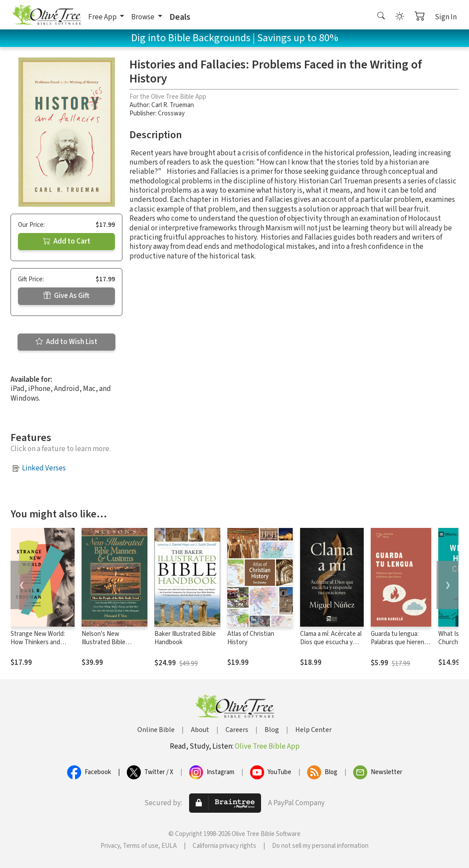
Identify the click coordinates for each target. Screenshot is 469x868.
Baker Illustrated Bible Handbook (185, 638)
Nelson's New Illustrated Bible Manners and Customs (112, 642)
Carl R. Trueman (173, 105)
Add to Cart (67, 241)
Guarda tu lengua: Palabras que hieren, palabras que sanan (398, 642)
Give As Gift (66, 296)
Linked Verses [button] (44, 468)
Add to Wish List (66, 342)
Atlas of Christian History (251, 638)
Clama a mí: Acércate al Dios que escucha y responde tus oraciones (331, 646)
